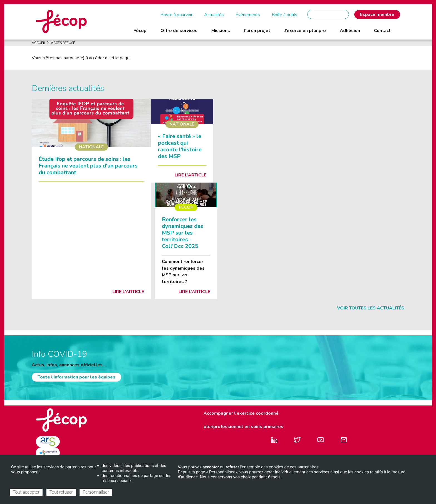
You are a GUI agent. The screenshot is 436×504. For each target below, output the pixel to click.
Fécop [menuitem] (140, 31)
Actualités (214, 15)
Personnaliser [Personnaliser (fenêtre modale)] (96, 492)
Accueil (39, 43)
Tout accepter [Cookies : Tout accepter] (26, 492)
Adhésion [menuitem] (350, 31)
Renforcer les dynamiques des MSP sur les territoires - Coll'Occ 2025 (183, 233)
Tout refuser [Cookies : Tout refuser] (61, 492)
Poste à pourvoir (176, 15)
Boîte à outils (284, 15)
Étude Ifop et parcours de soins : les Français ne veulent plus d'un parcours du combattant (88, 166)
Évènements (248, 15)
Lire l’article (128, 292)
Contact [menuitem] (382, 31)
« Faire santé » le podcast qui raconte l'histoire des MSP (180, 146)
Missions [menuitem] (221, 31)
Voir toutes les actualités (371, 308)
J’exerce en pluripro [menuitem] (305, 31)
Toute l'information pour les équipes (76, 377)
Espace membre (377, 14)
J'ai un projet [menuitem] (257, 31)
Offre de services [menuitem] (179, 31)
